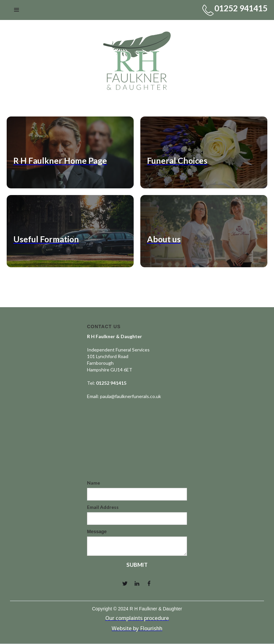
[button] (17, 10)
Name (93, 483)
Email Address (103, 507)
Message (97, 532)
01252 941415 (241, 8)
